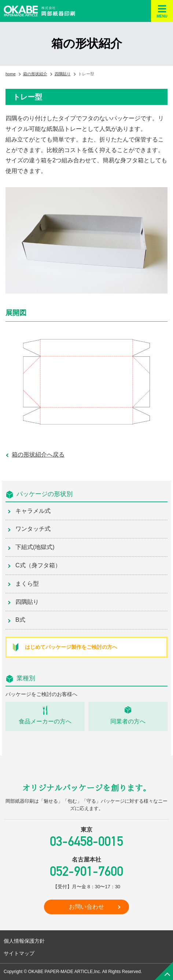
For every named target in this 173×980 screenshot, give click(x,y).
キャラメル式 (33, 511)
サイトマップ (19, 953)
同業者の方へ (128, 721)
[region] (86, 240)
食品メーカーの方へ (45, 721)
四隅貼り (27, 602)
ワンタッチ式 (33, 529)
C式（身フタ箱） (38, 565)
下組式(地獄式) (35, 547)
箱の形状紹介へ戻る (38, 455)
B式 (20, 620)
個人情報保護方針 (24, 941)
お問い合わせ (86, 907)
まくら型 (27, 584)
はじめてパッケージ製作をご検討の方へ (71, 647)
